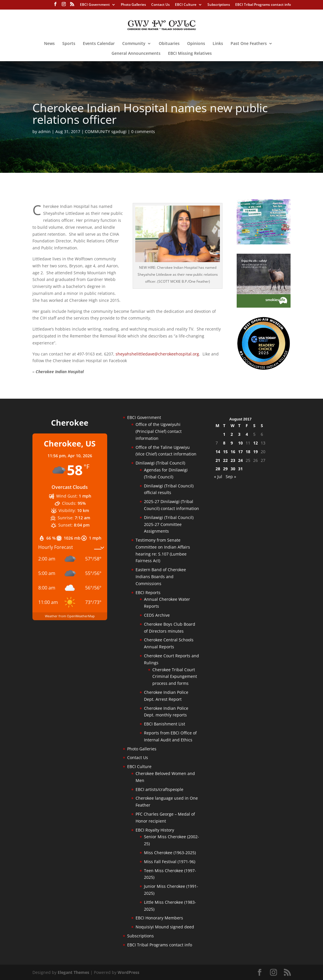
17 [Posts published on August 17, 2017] (240, 452)
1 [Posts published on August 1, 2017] (224, 434)
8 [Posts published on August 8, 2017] (224, 443)
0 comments (143, 131)
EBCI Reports (148, 592)
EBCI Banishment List (165, 724)
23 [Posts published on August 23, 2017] (233, 460)
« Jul (218, 477)
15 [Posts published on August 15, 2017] (225, 452)
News (49, 44)
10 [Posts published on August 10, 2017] (240, 443)
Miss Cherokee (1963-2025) (170, 853)
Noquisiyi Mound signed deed (165, 927)
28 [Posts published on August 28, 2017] (218, 469)
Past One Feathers (249, 44)
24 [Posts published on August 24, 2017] (240, 460)
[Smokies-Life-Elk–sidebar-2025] (264, 306)
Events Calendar (99, 44)
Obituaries (169, 44)
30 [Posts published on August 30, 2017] (233, 469)
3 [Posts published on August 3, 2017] (239, 434)
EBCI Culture (186, 5)
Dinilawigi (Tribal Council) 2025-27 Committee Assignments (169, 524)
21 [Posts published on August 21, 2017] (218, 460)
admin (44, 131)
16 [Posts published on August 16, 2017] (233, 452)
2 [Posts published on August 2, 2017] (232, 434)
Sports (69, 44)
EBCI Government (95, 5)
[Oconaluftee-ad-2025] (264, 369)
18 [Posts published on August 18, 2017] (248, 452)
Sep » (231, 477)
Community (134, 44)
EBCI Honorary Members (159, 918)
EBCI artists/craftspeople (159, 789)
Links (218, 44)
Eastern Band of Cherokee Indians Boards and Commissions (161, 577)
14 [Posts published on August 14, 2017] (218, 452)
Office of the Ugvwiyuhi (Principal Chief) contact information (159, 431)
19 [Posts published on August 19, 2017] (256, 452)
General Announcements (136, 54)
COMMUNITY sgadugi (106, 131)
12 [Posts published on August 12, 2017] (256, 443)
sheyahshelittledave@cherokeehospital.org (157, 354)
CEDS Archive (157, 615)
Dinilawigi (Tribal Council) (160, 463)
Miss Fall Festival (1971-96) (170, 862)
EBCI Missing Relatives (190, 54)
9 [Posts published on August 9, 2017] (232, 443)
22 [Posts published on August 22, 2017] (225, 460)
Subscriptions (219, 5)
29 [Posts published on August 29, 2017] (225, 469)
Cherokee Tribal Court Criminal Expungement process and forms (175, 677)
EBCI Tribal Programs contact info (263, 5)
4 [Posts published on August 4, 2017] (247, 434)
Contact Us (160, 5)
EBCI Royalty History (155, 830)
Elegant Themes (73, 972)
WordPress (128, 972)
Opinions (196, 44)
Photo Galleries (133, 5)
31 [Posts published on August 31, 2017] (240, 469)
